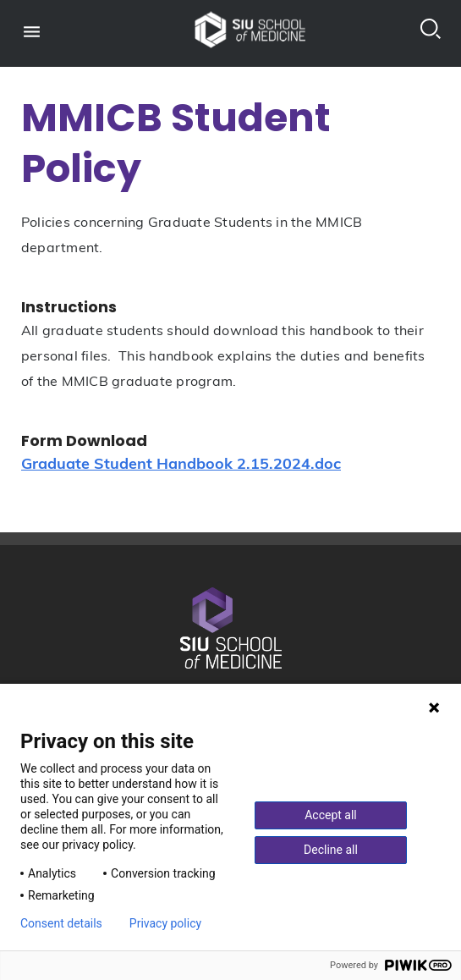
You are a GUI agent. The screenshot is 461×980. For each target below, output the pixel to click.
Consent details (61, 923)
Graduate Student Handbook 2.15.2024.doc (181, 465)
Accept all (331, 815)
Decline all (331, 850)
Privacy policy (165, 923)
